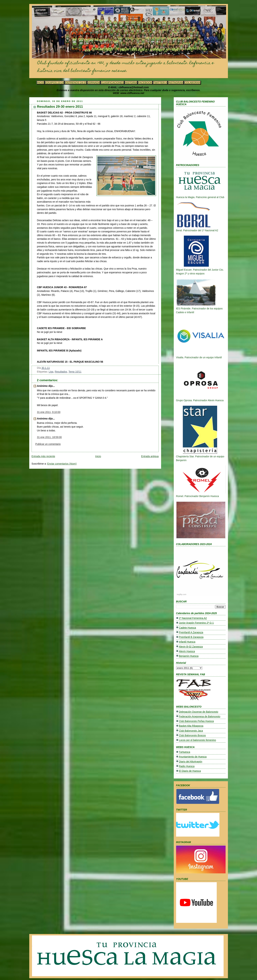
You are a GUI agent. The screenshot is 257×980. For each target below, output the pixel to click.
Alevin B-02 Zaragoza (191, 647)
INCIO (41, 83)
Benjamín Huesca (189, 656)
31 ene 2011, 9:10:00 (49, 412)
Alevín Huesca (187, 651)
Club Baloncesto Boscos (192, 735)
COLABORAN (192, 83)
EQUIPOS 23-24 (55, 83)
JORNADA (94, 83)
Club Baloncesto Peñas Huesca (196, 721)
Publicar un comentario (48, 444)
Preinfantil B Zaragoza (191, 637)
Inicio (98, 456)
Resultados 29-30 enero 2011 (60, 107)
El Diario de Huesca (190, 771)
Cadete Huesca (188, 628)
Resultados (61, 372)
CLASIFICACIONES (112, 83)
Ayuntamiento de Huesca (193, 757)
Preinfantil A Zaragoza (191, 632)
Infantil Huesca (187, 642)
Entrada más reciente (43, 456)
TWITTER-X (160, 83)
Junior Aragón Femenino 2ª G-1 (196, 623)
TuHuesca (185, 752)
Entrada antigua (150, 456)
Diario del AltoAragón (191, 762)
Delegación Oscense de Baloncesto (199, 712)
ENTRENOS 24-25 (76, 83)
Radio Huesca (187, 766)
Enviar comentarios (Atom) (62, 464)
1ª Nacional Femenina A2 (193, 618)
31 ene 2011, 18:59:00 (49, 437)
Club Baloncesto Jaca (191, 731)
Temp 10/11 (75, 372)
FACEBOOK (145, 83)
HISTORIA (131, 83)
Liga (51, 372)
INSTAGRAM (176, 83)
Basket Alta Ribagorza (191, 726)
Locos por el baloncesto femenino (197, 740)
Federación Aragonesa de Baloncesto (200, 717)
